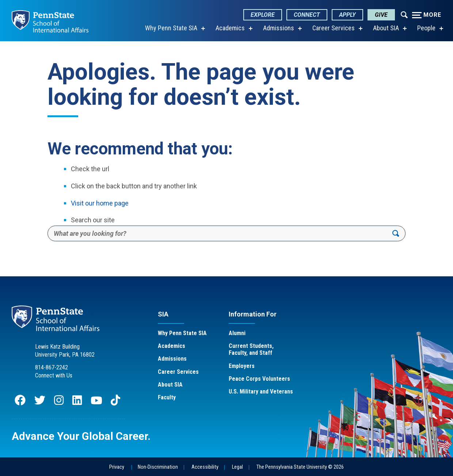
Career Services (334, 28)
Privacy (117, 467)
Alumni (237, 333)
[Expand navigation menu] (404, 14)
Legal (237, 467)
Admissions (279, 28)
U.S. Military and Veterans (261, 391)
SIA (163, 314)
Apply (347, 15)
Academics (230, 28)
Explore (263, 15)
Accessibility (205, 467)
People (426, 28)
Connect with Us (54, 375)
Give (381, 15)
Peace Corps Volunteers (259, 379)
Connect (307, 15)
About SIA (386, 28)
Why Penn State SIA (171, 28)
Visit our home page (100, 203)
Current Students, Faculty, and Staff (251, 349)
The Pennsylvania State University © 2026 (300, 467)
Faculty (167, 397)
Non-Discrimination (158, 467)
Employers (242, 366)
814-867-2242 (52, 367)
